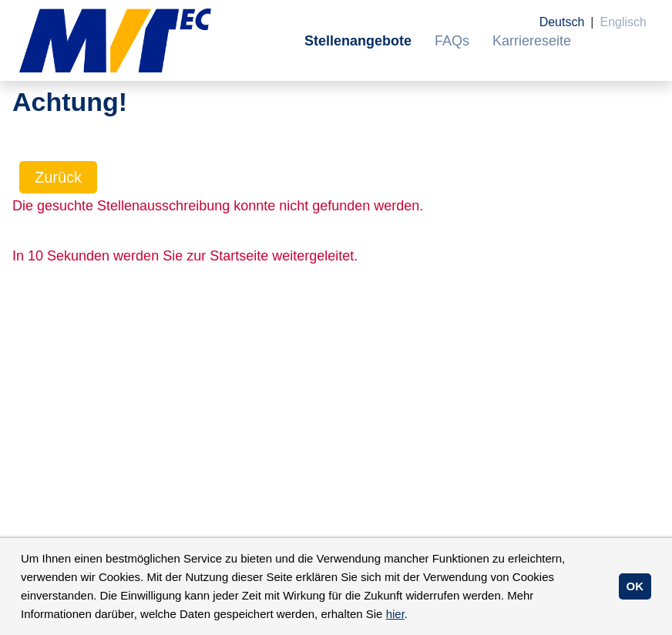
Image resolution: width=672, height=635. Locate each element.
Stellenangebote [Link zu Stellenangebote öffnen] (358, 41)
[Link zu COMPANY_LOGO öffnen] (115, 40)
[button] (413, 616)
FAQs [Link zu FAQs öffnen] (452, 41)
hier (395, 614)
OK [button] (635, 586)
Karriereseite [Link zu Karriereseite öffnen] (532, 41)
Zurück (58, 177)
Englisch (623, 22)
